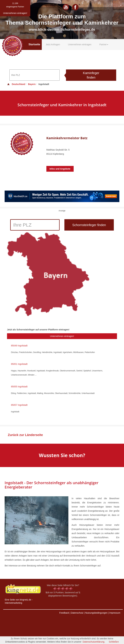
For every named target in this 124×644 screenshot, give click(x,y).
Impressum (115, 613)
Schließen (114, 642)
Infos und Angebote (60, 169)
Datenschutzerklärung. (94, 642)
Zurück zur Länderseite (25, 435)
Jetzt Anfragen (53, 44)
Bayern (32, 84)
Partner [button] (104, 44)
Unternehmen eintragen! (62, 336)
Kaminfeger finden (91, 75)
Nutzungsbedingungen (96, 613)
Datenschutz (77, 613)
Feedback (64, 613)
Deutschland (16, 84)
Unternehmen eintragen (80, 44)
